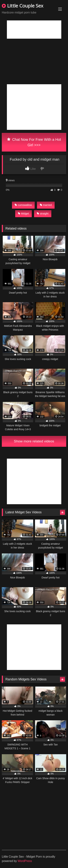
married (46, 205)
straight (43, 214)
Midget (23, 214)
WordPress (25, 861)
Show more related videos (34, 441)
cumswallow (23, 205)
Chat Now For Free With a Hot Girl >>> (34, 142)
